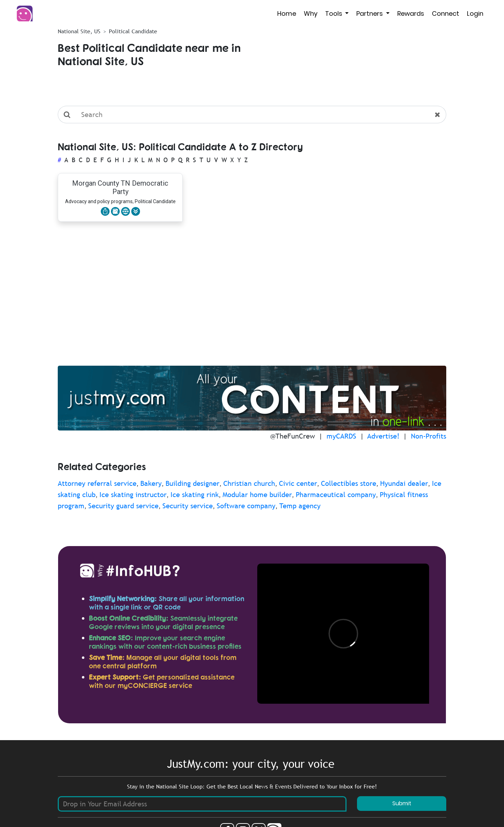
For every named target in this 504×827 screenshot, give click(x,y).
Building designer (192, 483)
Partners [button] (370, 13)
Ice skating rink (195, 495)
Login (475, 13)
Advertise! (383, 436)
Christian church (249, 483)
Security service (188, 506)
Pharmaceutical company (336, 495)
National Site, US (79, 31)
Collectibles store (349, 483)
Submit (402, 803)
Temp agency (300, 506)
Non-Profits (429, 436)
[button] (136, 211)
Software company (246, 506)
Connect (446, 13)
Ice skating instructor (133, 495)
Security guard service (123, 506)
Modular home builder (257, 495)
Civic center (298, 483)
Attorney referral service (97, 483)
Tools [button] (334, 13)
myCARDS (341, 436)
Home (287, 13)
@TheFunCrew (293, 436)
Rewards (411, 13)
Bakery (151, 483)
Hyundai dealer (404, 483)
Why (311, 13)
